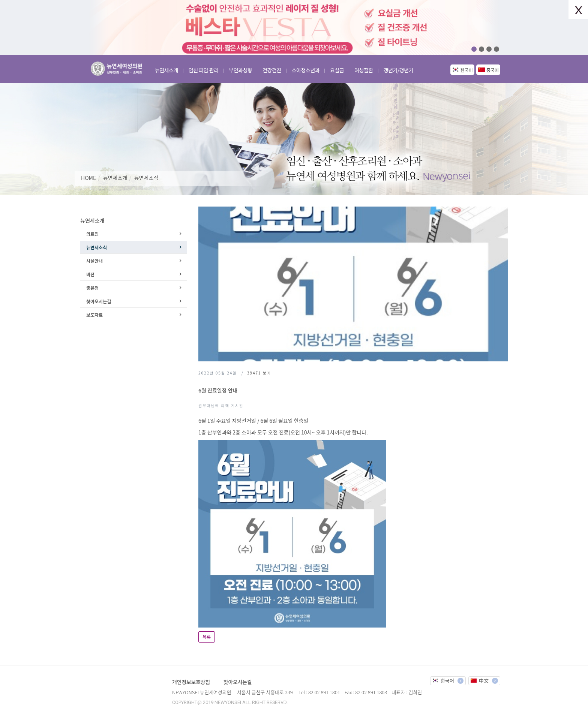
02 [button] (481, 49)
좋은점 (92, 288)
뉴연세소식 (146, 178)
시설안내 (94, 261)
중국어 (493, 70)
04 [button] (496, 49)
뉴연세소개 (115, 178)
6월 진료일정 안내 (218, 390)
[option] (294, 28)
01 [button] (474, 49)
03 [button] (489, 49)
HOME (88, 178)
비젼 (90, 274)
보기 (259, 373)
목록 (207, 637)
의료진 (92, 234)
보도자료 (94, 315)
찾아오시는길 (99, 301)
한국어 (467, 70)
